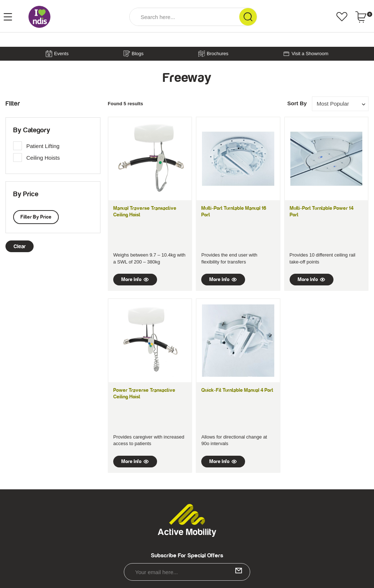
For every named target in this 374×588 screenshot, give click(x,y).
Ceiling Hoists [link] (43, 158)
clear (20, 246)
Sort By (297, 103)
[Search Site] (248, 17)
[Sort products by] (340, 104)
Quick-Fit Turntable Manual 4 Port (237, 390)
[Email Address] (187, 572)
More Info (135, 280)
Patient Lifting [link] (43, 146)
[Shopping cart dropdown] (364, 17)
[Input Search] (184, 17)
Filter (13, 104)
